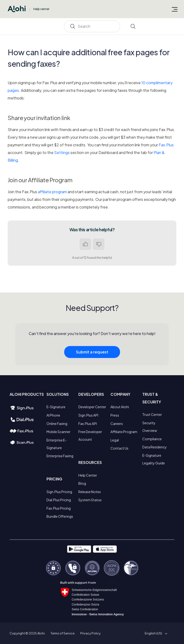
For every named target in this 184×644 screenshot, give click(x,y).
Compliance (152, 439)
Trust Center (152, 414)
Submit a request (92, 352)
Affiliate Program (124, 432)
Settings (62, 152)
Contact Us (119, 448)
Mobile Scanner (58, 432)
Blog (82, 483)
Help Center (88, 475)
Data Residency (155, 447)
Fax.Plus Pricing (59, 508)
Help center (41, 9)
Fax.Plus (166, 145)
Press (115, 415)
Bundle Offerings (60, 516)
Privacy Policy (90, 633)
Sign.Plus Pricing (59, 492)
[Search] (92, 26)
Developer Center (92, 407)
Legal (115, 440)
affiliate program (52, 192)
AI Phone (53, 415)
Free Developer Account (90, 435)
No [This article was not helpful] (99, 244)
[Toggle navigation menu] (175, 9)
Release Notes (90, 492)
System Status (90, 500)
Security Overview (150, 427)
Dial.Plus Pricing (59, 500)
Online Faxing (57, 424)
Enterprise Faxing (60, 456)
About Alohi (120, 407)
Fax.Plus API (88, 424)
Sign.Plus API (88, 415)
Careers (117, 424)
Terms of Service (63, 633)
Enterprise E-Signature (57, 444)
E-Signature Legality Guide (154, 459)
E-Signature (56, 407)
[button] (155, 633)
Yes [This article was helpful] (85, 244)
